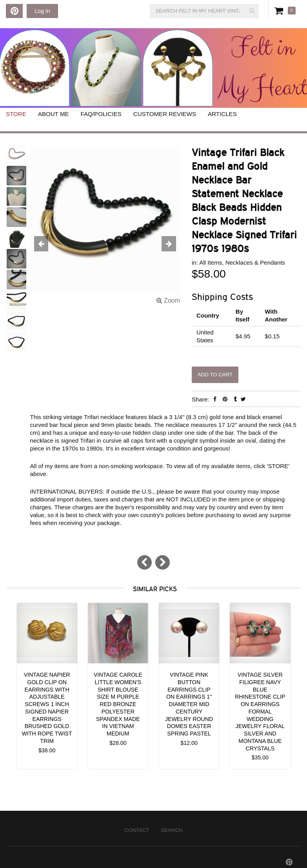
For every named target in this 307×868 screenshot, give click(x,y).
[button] (41, 244)
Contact (137, 830)
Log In (42, 11)
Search (172, 830)
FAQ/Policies (101, 114)
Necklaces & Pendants (255, 262)
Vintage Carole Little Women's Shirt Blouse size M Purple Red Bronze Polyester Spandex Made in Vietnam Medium (118, 704)
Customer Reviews (165, 114)
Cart (280, 11)
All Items (211, 262)
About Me (54, 114)
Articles (222, 114)
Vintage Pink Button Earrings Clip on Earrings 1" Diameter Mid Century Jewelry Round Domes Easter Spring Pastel (189, 704)
